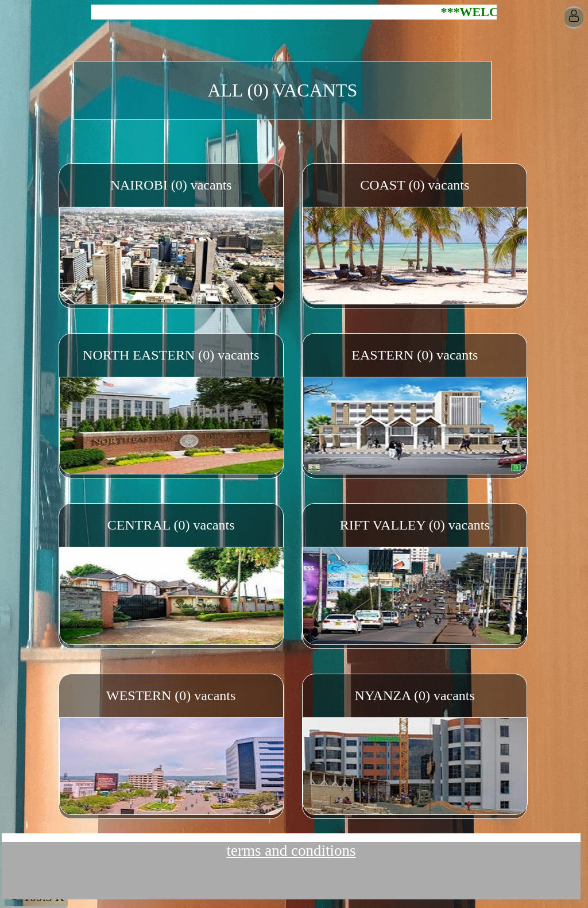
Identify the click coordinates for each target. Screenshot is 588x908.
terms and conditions (291, 851)
